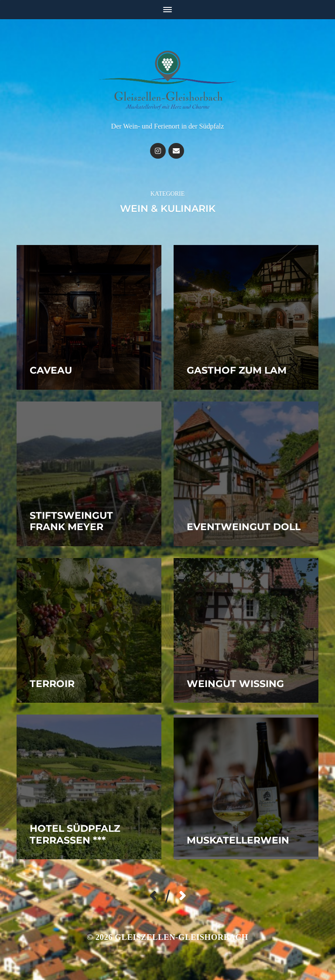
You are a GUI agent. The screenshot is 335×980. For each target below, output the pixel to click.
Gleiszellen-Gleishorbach (181, 937)
